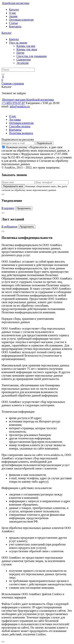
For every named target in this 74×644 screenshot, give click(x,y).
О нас (13, 13)
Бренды (14, 39)
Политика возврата (21, 133)
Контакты (15, 26)
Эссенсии (23, 63)
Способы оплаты (20, 126)
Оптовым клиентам (21, 20)
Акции (13, 16)
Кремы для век (26, 46)
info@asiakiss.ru (20, 106)
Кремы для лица (27, 49)
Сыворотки (24, 60)
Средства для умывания (31, 56)
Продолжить (24, 208)
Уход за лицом (18, 43)
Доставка (15, 120)
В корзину (8, 208)
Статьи (13, 23)
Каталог (14, 9)
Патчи (20, 53)
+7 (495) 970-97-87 (13, 103)
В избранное (9, 227)
